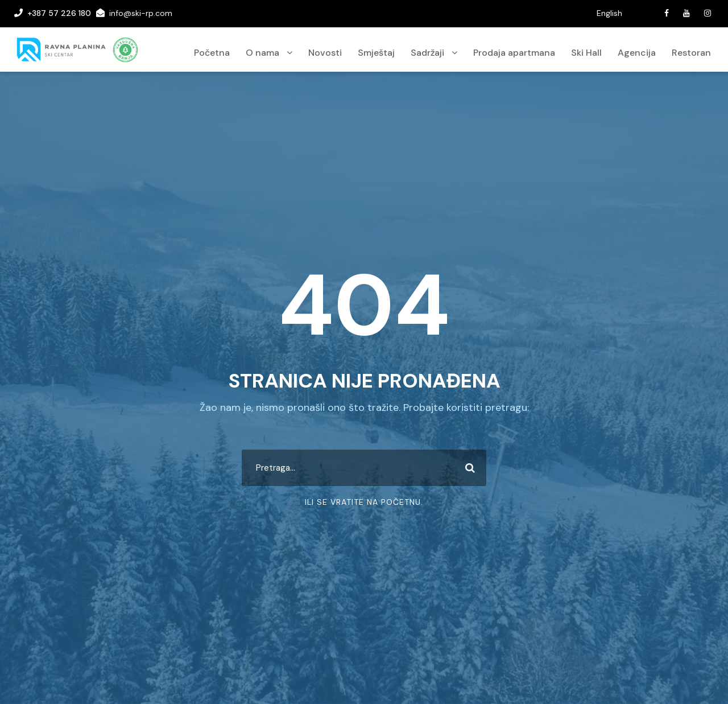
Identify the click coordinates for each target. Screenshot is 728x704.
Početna (212, 53)
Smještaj (376, 53)
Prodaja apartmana (514, 53)
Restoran (691, 53)
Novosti (325, 53)
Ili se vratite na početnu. (364, 502)
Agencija (637, 53)
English (609, 13)
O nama (262, 53)
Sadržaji (427, 53)
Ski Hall (586, 53)
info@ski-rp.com (141, 13)
